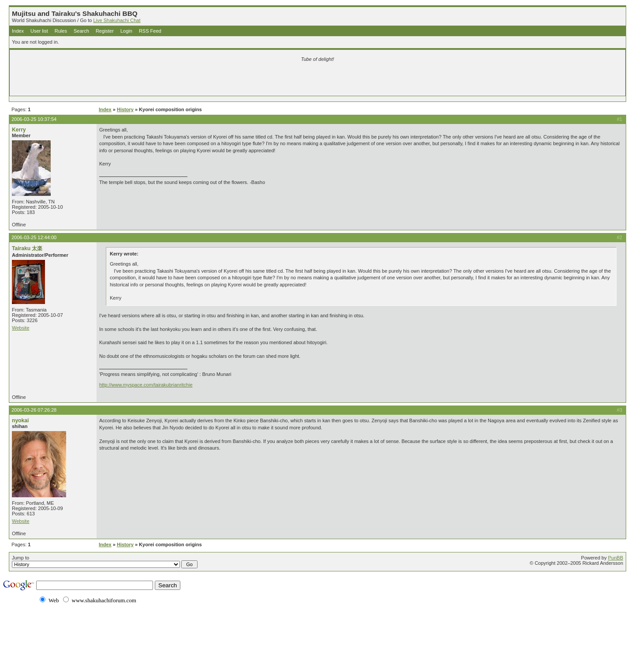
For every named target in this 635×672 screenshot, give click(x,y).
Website (21, 328)
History (125, 109)
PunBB (616, 558)
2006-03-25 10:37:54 (34, 119)
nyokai (20, 420)
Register (105, 31)
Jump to (105, 562)
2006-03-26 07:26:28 (34, 410)
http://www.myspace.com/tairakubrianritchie (146, 385)
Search (81, 31)
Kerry (19, 130)
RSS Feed (150, 31)
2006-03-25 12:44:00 (34, 237)
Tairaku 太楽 (27, 248)
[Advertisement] (213, 80)
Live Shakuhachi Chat (117, 20)
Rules (61, 31)
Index (18, 31)
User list (39, 31)
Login (126, 31)
